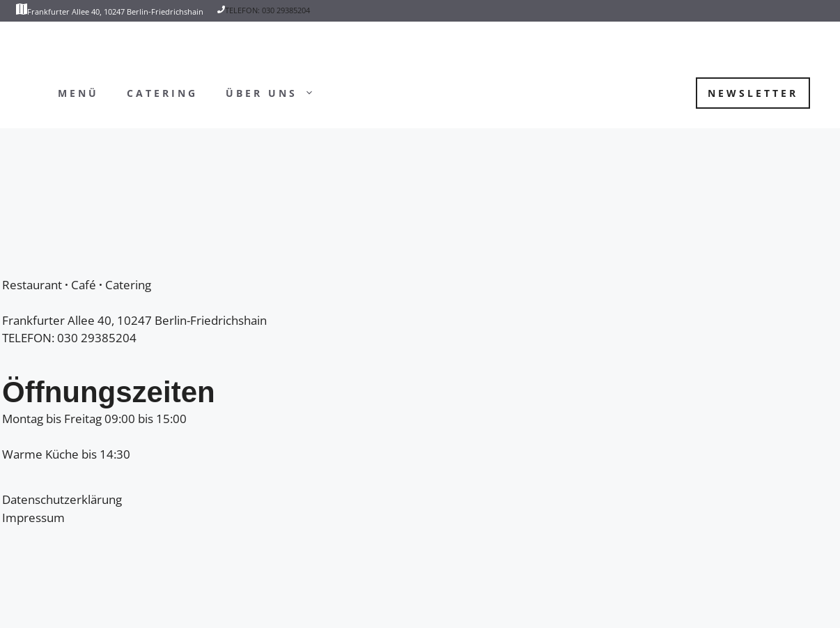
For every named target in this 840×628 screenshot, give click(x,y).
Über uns (277, 93)
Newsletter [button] (753, 93)
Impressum (33, 518)
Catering (162, 93)
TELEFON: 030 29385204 (267, 10)
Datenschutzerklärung (62, 499)
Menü (78, 93)
